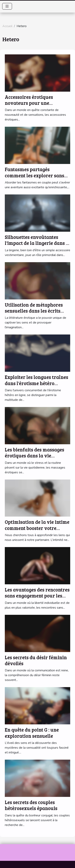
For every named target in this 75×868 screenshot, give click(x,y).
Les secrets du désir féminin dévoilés (36, 660)
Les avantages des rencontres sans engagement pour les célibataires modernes (37, 596)
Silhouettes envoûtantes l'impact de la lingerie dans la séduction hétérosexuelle (37, 243)
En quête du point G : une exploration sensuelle (32, 733)
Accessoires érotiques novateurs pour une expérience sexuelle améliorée (29, 106)
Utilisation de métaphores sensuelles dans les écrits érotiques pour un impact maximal (34, 314)
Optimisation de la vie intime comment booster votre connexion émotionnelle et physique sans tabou (37, 531)
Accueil (7, 26)
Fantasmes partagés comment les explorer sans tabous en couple (34, 175)
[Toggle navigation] (7, 6)
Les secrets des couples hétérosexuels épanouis (31, 805)
